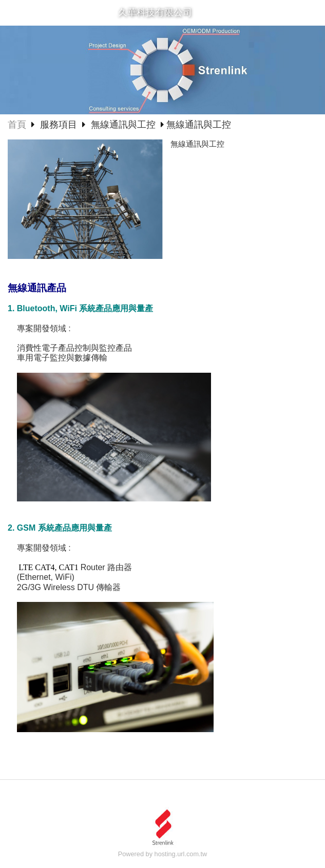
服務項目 (60, 125)
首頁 (17, 125)
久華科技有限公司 (155, 12)
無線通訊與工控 (123, 125)
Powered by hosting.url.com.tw (163, 854)
